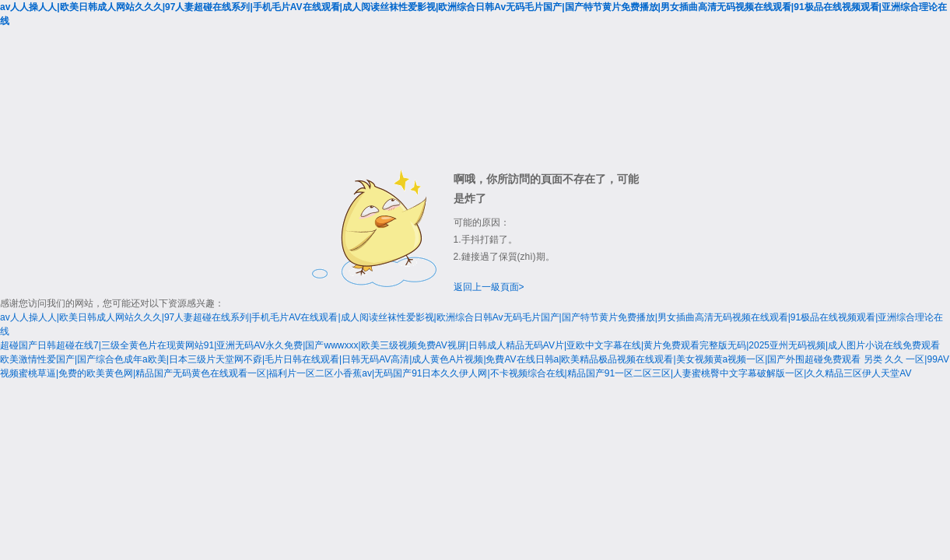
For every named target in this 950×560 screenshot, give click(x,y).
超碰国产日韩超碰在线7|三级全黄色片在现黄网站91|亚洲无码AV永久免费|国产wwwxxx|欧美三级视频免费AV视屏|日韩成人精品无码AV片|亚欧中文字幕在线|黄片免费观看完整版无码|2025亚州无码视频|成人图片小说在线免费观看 (470, 345)
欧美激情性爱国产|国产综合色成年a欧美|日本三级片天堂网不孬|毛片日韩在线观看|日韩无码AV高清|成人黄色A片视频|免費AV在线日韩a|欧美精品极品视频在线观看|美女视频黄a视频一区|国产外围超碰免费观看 (430, 359)
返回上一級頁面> (489, 287)
